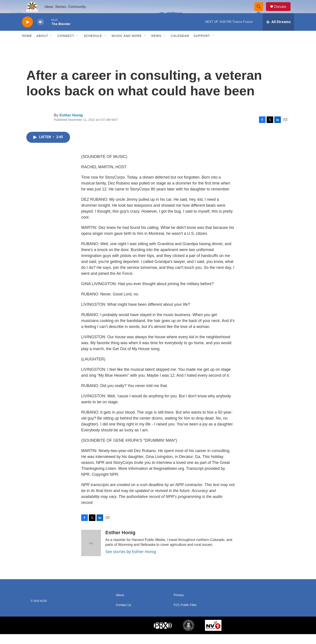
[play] (27, 32)
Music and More (127, 46)
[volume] (41, 32)
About (42, 46)
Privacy (179, 605)
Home (27, 46)
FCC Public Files (185, 615)
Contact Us (123, 615)
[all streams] (278, 32)
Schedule (93, 46)
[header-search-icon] (261, 12)
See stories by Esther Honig (131, 561)
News (156, 46)
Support (202, 46)
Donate (283, 12)
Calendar (180, 46)
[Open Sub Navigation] (51, 46)
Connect (66, 46)
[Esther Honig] (91, 553)
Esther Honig (71, 125)
